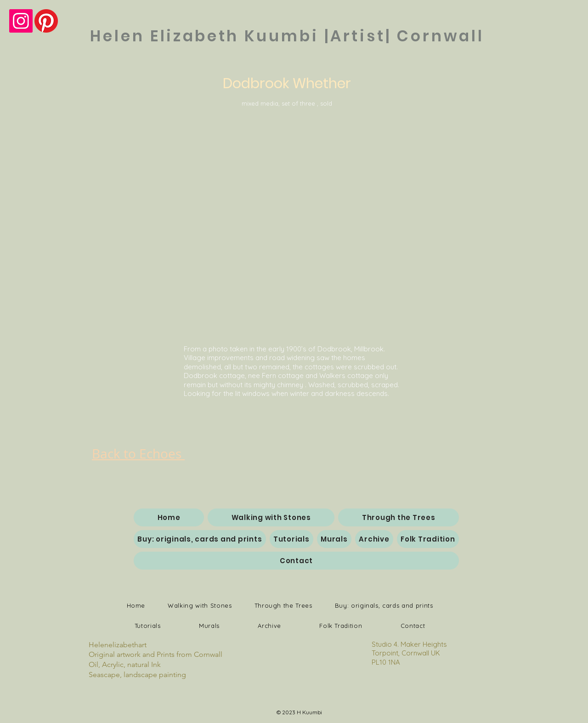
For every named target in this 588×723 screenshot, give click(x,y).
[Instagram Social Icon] (21, 21)
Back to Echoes (138, 454)
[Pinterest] (46, 21)
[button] (294, 220)
